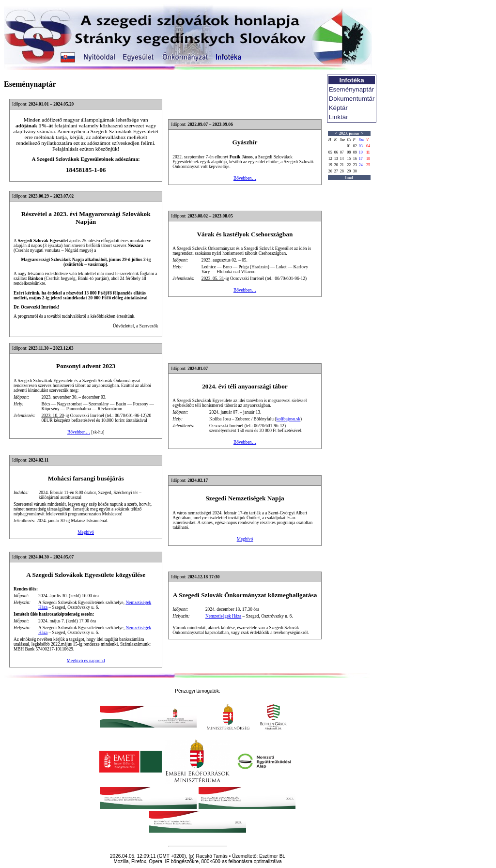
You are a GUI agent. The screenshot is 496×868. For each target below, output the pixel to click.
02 (355, 146)
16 (355, 159)
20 (336, 165)
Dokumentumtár (352, 99)
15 (349, 159)
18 (368, 159)
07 (342, 152)
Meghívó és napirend (86, 661)
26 (330, 171)
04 (368, 146)
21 (342, 165)
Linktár (339, 117)
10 (361, 152)
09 (355, 152)
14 (342, 159)
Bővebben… (245, 178)
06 (336, 152)
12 (330, 159)
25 (368, 165)
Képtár (338, 108)
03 (361, 146)
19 (330, 165)
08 (349, 152)
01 (349, 146)
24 (361, 165)
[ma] (349, 178)
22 (349, 165)
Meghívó (86, 532)
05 (330, 152)
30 (355, 171)
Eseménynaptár (351, 89)
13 (336, 159)
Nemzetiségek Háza (223, 616)
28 (342, 171)
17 (361, 159)
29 (349, 171)
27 (336, 171)
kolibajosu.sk (288, 419)
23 (355, 165)
